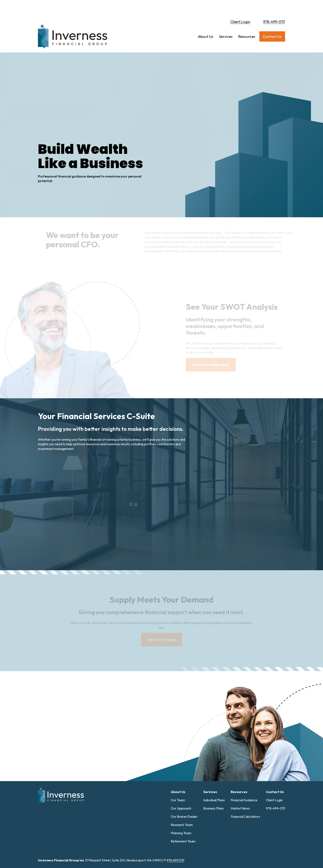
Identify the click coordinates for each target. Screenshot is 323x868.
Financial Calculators (245, 763)
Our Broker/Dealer (184, 763)
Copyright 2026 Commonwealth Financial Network (108, 861)
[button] (205, 22)
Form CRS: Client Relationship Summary (73, 841)
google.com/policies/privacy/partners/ (122, 853)
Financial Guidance (244, 746)
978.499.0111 (175, 806)
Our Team (178, 746)
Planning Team (181, 779)
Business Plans (214, 754)
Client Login (240, 7)
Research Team (182, 771)
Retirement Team (183, 787)
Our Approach (181, 754)
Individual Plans (214, 746)
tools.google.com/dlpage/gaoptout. (248, 853)
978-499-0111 (274, 7)
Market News (240, 754)
